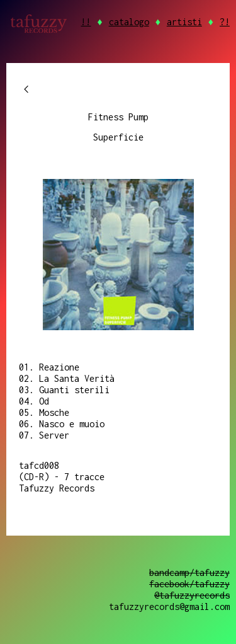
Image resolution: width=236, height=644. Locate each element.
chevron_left (26, 89)
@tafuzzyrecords (192, 595)
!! (86, 22)
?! (225, 22)
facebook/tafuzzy (189, 584)
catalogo (129, 22)
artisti (184, 22)
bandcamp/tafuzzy (189, 572)
